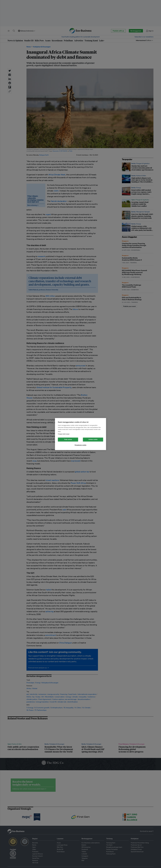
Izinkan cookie (93, 439)
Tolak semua (68, 439)
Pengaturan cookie (81, 445)
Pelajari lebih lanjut (64, 434)
